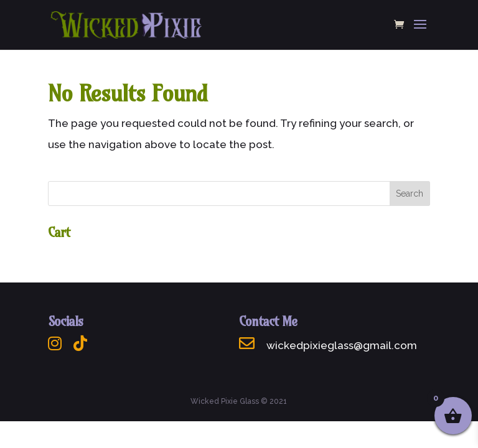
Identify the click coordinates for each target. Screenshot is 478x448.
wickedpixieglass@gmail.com (328, 345)
